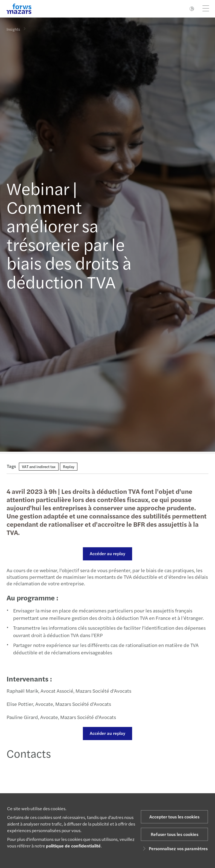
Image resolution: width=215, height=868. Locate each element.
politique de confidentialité (73, 846)
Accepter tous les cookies (174, 817)
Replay (69, 466)
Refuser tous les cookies (175, 834)
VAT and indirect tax (39, 466)
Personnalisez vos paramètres (174, 848)
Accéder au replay (107, 553)
